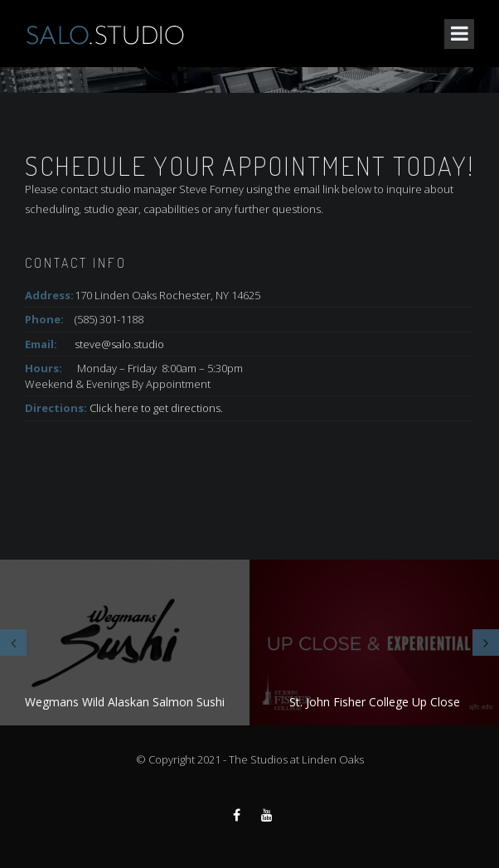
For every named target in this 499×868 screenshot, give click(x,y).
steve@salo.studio (119, 344)
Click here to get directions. (156, 408)
